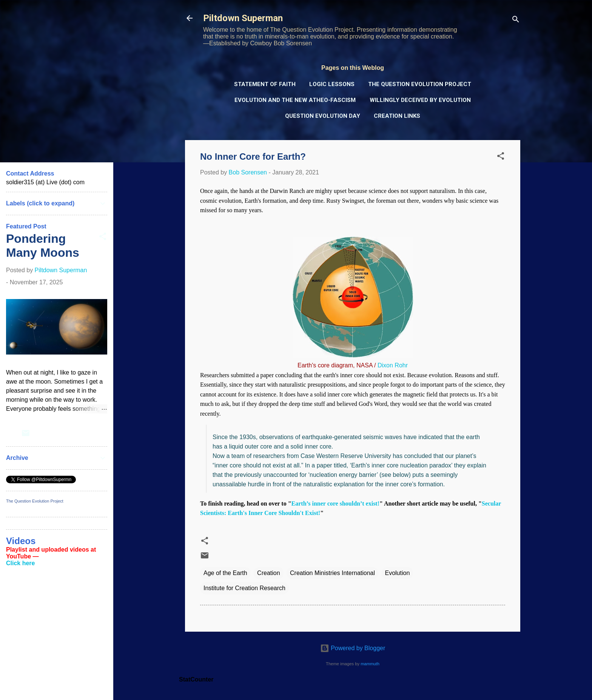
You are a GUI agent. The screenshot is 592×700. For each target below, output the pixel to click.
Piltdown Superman (243, 18)
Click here (20, 563)
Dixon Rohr (393, 365)
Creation (268, 573)
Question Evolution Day (323, 116)
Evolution (397, 573)
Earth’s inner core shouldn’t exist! (335, 503)
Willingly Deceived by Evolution (420, 100)
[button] (501, 157)
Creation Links (397, 116)
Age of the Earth (225, 573)
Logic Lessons (332, 84)
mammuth (370, 664)
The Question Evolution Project (420, 84)
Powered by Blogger (353, 648)
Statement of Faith (265, 84)
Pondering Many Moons (43, 246)
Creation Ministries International (332, 573)
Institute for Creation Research (244, 588)
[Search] (516, 21)
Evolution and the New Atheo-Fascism (295, 100)
